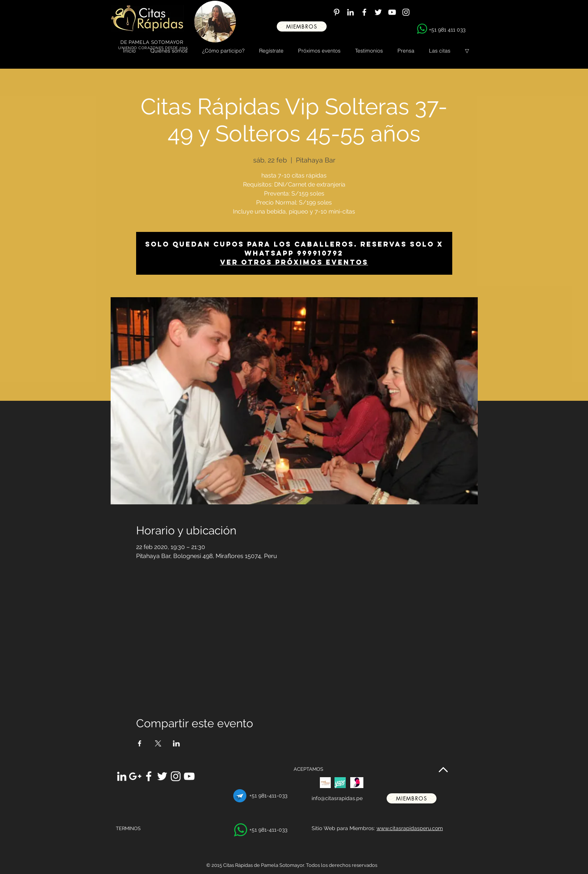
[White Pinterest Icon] (337, 12)
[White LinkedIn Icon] (350, 12)
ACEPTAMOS (308, 769)
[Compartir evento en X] (158, 743)
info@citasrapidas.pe (337, 798)
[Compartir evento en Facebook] (140, 743)
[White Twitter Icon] (378, 12)
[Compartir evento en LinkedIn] (176, 743)
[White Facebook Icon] (364, 12)
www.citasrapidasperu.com (410, 828)
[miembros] (302, 26)
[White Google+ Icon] (135, 776)
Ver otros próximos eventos (294, 262)
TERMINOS (128, 828)
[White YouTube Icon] (392, 12)
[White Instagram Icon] (406, 12)
